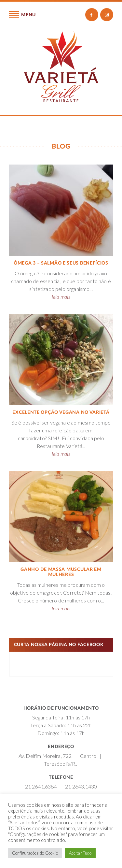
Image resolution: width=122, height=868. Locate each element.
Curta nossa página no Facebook (59, 645)
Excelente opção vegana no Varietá (61, 412)
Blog (61, 147)
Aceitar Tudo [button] (80, 853)
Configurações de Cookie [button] (35, 853)
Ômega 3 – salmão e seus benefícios (61, 263)
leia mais (61, 297)
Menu (23, 14)
